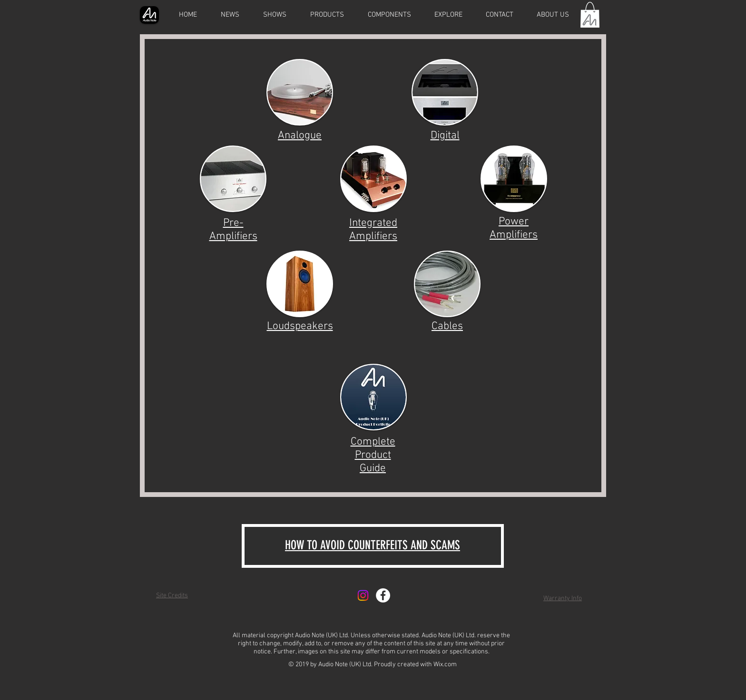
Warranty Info (563, 598)
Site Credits (172, 596)
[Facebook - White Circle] (383, 595)
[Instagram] (363, 595)
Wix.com (445, 665)
